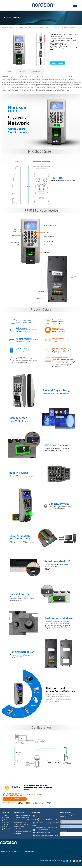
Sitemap (42, 861)
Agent (5, 827)
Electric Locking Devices (22, 815)
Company (6, 818)
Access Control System (22, 818)
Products (12, 27)
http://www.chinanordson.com (49, 835)
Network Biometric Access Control (38, 27)
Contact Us (6, 829)
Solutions (6, 822)
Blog (50, 861)
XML (53, 861)
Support (5, 824)
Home (5, 815)
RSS (46, 861)
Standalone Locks (20, 829)
